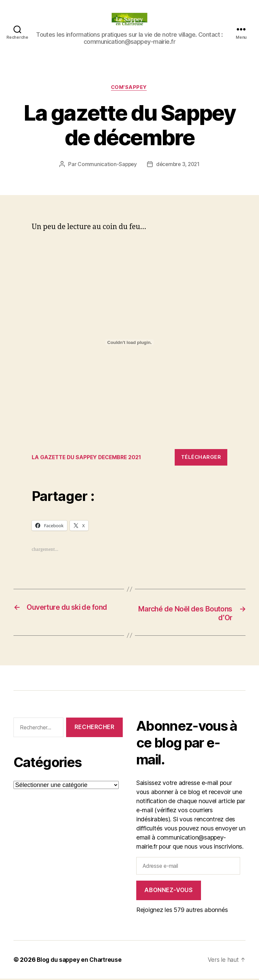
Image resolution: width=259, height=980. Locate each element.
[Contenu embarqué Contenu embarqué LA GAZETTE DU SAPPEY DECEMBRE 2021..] (129, 343)
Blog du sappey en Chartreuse (81, 961)
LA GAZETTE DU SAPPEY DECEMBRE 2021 (91, 458)
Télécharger (201, 458)
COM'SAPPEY (129, 88)
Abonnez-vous (168, 891)
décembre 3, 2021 (178, 165)
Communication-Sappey (106, 165)
